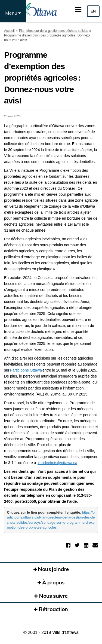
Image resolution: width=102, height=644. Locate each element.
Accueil (9, 31)
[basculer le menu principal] (78, 10)
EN (93, 11)
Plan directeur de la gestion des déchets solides (54, 31)
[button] (69, 545)
